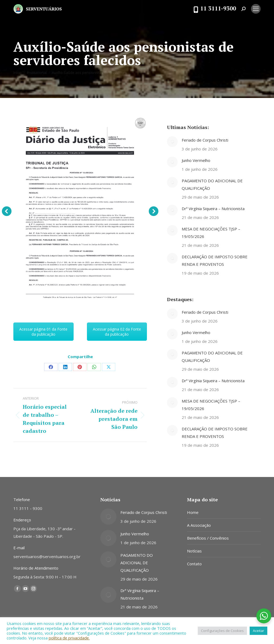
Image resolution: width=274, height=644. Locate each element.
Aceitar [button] (258, 631)
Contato (194, 564)
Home (193, 512)
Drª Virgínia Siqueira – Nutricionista (213, 209)
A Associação (199, 525)
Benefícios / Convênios (208, 538)
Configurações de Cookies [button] (222, 631)
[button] (7, 211)
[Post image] (172, 142)
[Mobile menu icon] (256, 9)
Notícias (194, 551)
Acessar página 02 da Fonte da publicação (117, 332)
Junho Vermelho (196, 160)
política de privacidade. (69, 638)
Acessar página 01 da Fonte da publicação (43, 332)
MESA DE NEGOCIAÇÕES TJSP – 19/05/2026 (211, 233)
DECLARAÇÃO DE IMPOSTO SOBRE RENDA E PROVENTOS (215, 260)
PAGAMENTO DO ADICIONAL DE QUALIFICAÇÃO (212, 184)
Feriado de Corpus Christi (205, 140)
